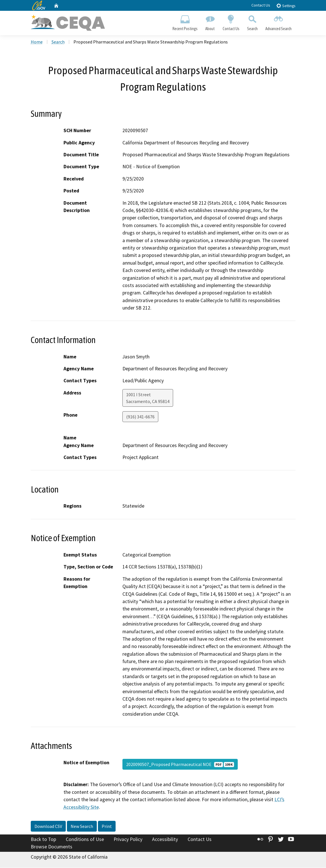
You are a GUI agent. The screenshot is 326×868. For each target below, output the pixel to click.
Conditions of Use (85, 840)
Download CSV (48, 827)
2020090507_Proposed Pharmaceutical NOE (180, 765)
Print (107, 827)
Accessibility (165, 840)
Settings (286, 6)
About (210, 22)
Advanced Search (278, 22)
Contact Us (261, 5)
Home (37, 42)
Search (252, 22)
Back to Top (43, 840)
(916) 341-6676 (140, 417)
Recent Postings (185, 22)
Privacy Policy (128, 840)
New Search (82, 827)
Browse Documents (52, 847)
